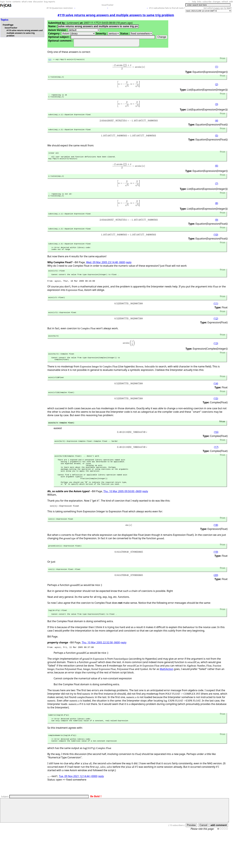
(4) (217, 124)
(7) (217, 190)
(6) (217, 172)
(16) (216, 449)
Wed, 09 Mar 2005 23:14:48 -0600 (106, 273)
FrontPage (8, 25)
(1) (50, 61)
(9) (217, 228)
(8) (217, 211)
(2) (217, 87)
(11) (216, 316)
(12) (216, 332)
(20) (216, 602)
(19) (216, 579)
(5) (217, 140)
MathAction (167, 698)
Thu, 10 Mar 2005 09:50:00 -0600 (122, 517)
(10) (216, 243)
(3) (217, 107)
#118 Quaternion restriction (60, 8)
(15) (216, 415)
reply (129, 273)
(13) (216, 357)
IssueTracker (108, 5)
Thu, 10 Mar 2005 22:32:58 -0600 (101, 671)
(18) (216, 551)
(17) (216, 465)
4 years (217, 8)
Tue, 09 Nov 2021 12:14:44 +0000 (78, 809)
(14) (216, 400)
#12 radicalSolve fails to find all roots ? (167, 8)
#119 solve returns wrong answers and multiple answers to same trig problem (25, 33)
